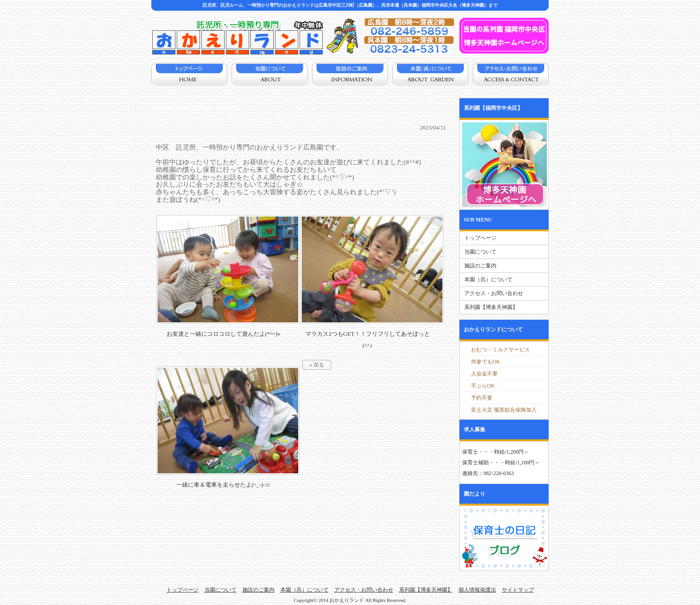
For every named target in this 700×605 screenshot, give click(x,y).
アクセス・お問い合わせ (494, 293)
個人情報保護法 (477, 590)
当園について (480, 252)
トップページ (480, 238)
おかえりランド (347, 600)
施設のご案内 (480, 266)
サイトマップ (518, 590)
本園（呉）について (488, 280)
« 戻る (317, 365)
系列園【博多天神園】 (491, 307)
